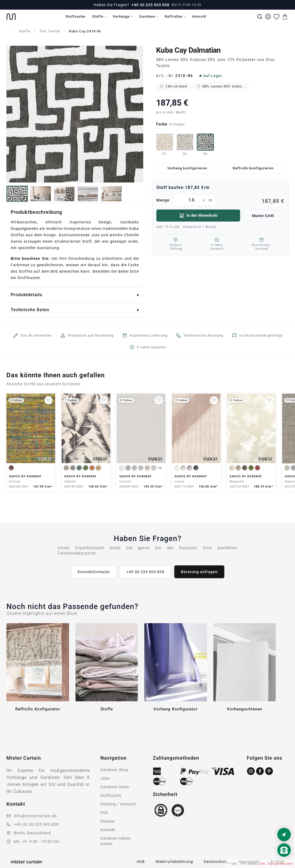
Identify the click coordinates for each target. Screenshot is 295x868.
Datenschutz (216, 862)
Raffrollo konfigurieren (253, 168)
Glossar (108, 821)
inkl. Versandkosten (276, 864)
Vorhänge (121, 16)
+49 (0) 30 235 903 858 (36, 824)
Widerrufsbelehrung (174, 862)
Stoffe (98, 16)
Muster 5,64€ (263, 216)
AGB (141, 862)
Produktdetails (27, 295)
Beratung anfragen (199, 572)
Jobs (105, 778)
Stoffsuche (75, 16)
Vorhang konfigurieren (187, 168)
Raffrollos (174, 16)
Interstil (199, 16)
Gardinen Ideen (115, 787)
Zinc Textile (50, 31)
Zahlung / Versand (118, 804)
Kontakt (108, 830)
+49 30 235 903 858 (150, 5)
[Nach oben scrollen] (284, 859)
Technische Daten (30, 310)
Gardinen (147, 16)
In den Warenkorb (198, 216)
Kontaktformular (94, 572)
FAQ (104, 813)
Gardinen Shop (114, 770)
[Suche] (260, 17)
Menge (220, 200)
